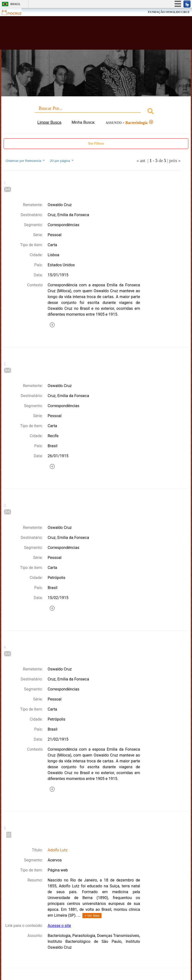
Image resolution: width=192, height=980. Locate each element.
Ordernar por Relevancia (26, 161)
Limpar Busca (49, 122)
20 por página (62, 161)
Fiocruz (15, 12)
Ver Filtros (96, 144)
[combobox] (96, 112)
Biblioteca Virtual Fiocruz (84, 35)
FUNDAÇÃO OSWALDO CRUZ (169, 12)
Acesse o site (59, 926)
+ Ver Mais (92, 916)
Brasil (15, 4)
